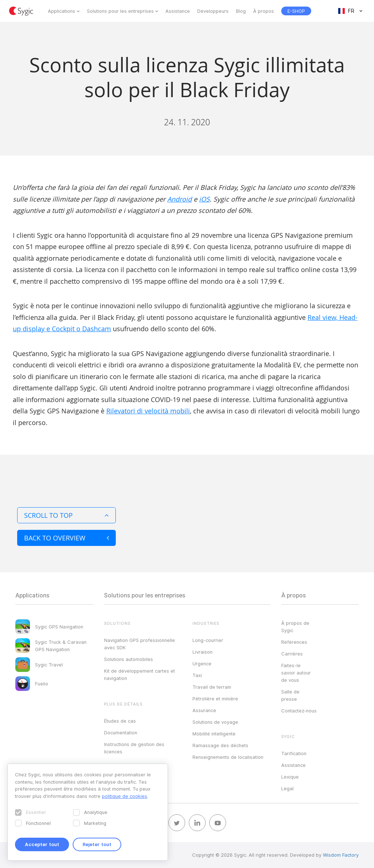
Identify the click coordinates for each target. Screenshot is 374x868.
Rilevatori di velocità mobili (148, 411)
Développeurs (213, 11)
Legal (287, 788)
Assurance (204, 710)
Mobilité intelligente (214, 734)
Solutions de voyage (215, 722)
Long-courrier (208, 640)
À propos (264, 11)
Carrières (292, 654)
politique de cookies (125, 796)
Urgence (202, 664)
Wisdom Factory (341, 855)
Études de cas (120, 721)
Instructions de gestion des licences (134, 748)
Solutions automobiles (129, 659)
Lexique (290, 777)
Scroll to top (66, 515)
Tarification (294, 753)
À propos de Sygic (295, 627)
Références (294, 642)
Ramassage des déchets (220, 745)
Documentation (121, 733)
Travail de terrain (212, 687)
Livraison (203, 652)
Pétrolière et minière (215, 699)
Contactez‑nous (299, 711)
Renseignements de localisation (228, 757)
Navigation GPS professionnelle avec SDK (140, 644)
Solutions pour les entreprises (120, 11)
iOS (204, 199)
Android (180, 199)
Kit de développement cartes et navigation (140, 674)
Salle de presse (290, 695)
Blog (241, 11)
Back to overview (66, 538)
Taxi (197, 675)
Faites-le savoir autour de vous (296, 673)
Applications (62, 11)
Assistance (178, 11)
